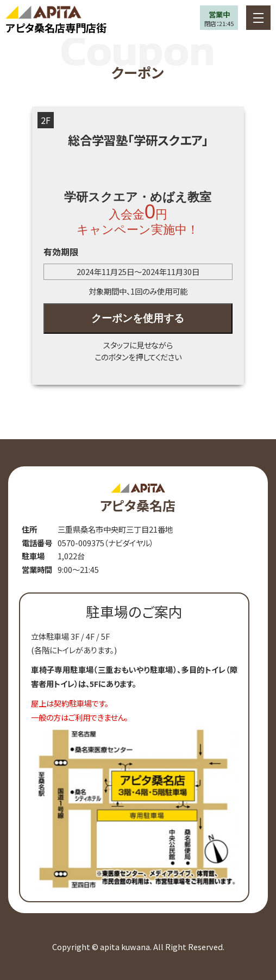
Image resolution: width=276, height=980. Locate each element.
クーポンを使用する (138, 318)
